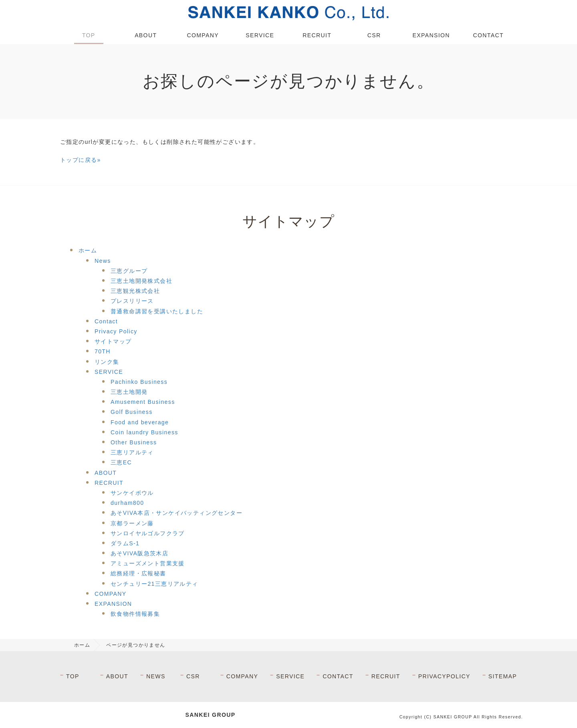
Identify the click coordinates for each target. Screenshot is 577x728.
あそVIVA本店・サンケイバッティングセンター (177, 513)
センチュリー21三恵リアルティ (154, 584)
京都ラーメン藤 (132, 523)
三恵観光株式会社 (135, 291)
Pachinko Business (139, 382)
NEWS (156, 676)
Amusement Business (143, 402)
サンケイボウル (132, 493)
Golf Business (132, 412)
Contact (106, 321)
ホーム (88, 250)
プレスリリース (132, 301)
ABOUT (146, 35)
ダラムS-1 (125, 543)
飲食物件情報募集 (135, 614)
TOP (89, 35)
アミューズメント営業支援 (148, 563)
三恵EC (121, 462)
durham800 (127, 503)
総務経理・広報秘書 (138, 573)
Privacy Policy (116, 331)
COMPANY (203, 35)
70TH (103, 351)
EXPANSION (431, 35)
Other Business (134, 442)
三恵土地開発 (129, 392)
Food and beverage (140, 422)
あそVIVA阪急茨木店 (139, 553)
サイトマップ (113, 341)
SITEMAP (503, 676)
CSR (374, 35)
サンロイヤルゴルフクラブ (148, 533)
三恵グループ (129, 271)
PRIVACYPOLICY (444, 676)
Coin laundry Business (144, 432)
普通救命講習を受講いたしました (157, 311)
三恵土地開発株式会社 (141, 281)
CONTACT (488, 35)
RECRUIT (317, 35)
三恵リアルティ (132, 452)
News (103, 261)
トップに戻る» (81, 160)
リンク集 (107, 362)
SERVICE (260, 35)
